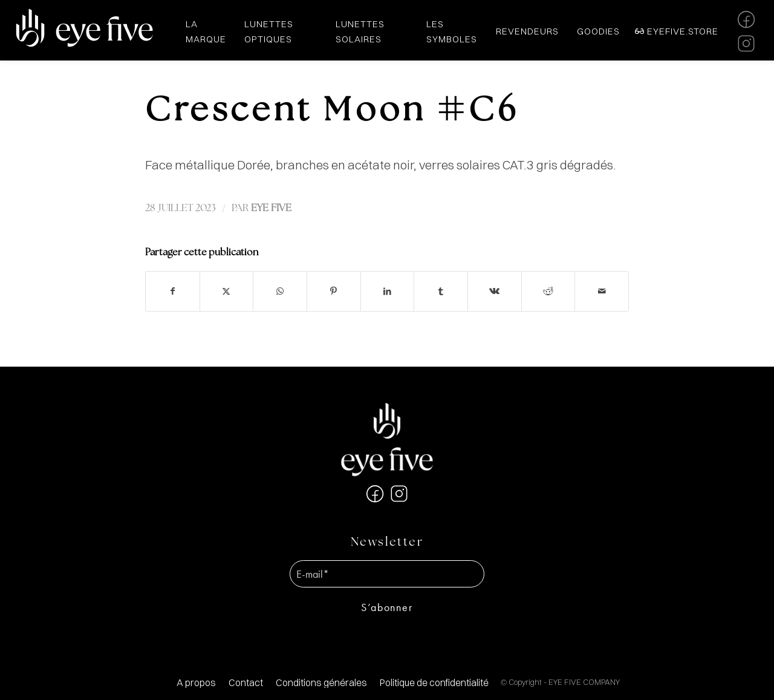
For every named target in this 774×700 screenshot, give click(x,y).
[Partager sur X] (227, 291)
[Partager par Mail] (602, 291)
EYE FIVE (271, 208)
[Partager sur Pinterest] (334, 291)
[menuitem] (196, 683)
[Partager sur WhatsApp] (280, 291)
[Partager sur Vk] (495, 291)
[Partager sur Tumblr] (441, 291)
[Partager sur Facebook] (173, 291)
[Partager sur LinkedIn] (388, 291)
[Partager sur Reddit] (548, 291)
